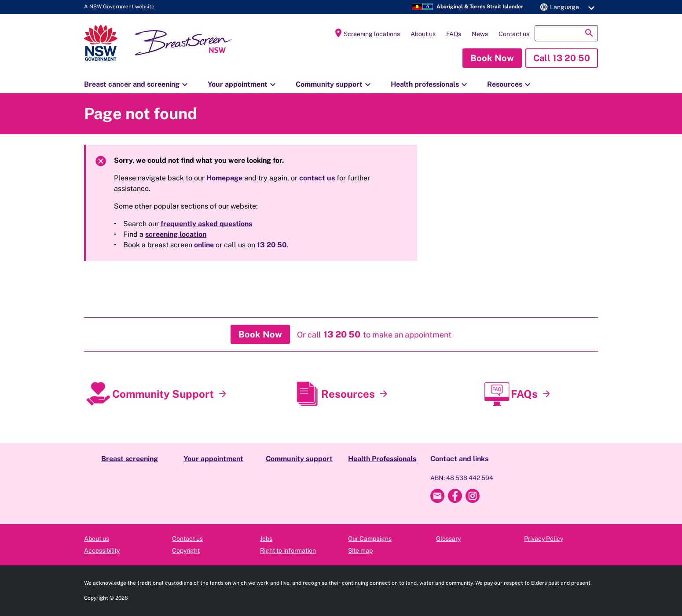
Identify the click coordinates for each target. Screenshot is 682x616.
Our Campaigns (370, 539)
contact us (317, 178)
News (480, 34)
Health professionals (430, 84)
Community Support (163, 394)
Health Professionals (382, 459)
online (204, 245)
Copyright (186, 550)
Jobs (266, 539)
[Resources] (384, 394)
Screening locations (367, 33)
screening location (176, 234)
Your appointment (243, 84)
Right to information (288, 550)
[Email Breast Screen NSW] (437, 496)
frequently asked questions (206, 224)
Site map (360, 550)
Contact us (514, 34)
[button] (566, 7)
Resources (510, 84)
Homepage (224, 178)
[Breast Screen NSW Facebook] (455, 496)
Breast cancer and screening (137, 84)
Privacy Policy (544, 539)
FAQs (454, 34)
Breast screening (130, 459)
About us (423, 34)
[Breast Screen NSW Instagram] (473, 496)
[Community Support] (223, 394)
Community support (334, 84)
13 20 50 (272, 245)
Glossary (448, 539)
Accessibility (102, 550)
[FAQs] (546, 394)
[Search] (566, 33)
